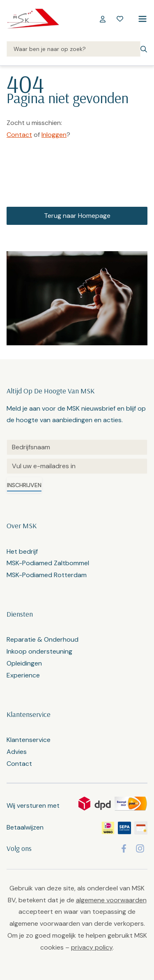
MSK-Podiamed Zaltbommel (48, 563)
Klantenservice (29, 740)
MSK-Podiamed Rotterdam (47, 575)
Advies (17, 752)
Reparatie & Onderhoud (43, 639)
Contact (19, 135)
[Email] (77, 466)
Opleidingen (24, 663)
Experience (23, 675)
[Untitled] (77, 447)
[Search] (74, 49)
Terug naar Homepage (77, 216)
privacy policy (92, 947)
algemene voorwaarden (111, 900)
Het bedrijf (22, 551)
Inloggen (54, 135)
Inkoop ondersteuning (39, 651)
